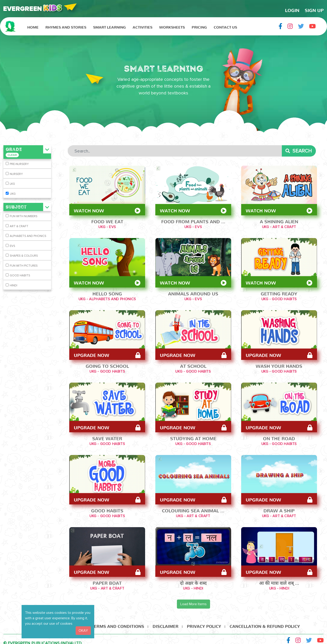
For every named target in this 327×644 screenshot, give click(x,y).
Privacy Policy (204, 623)
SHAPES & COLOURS (24, 256)
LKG (12, 184)
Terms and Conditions (118, 623)
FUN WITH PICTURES (24, 266)
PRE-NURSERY (19, 164)
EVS (12, 246)
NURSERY (16, 174)
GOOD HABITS (20, 275)
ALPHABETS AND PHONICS (28, 236)
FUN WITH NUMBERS (24, 216)
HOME (33, 26)
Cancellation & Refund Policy (265, 623)
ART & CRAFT (19, 226)
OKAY (83, 631)
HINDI (14, 285)
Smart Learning (109, 26)
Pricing (199, 26)
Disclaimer (166, 623)
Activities (142, 26)
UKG (13, 194)
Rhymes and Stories (66, 26)
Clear (12, 155)
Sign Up (314, 9)
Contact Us (225, 26)
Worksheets (172, 26)
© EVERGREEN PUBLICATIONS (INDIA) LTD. (43, 641)
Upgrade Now (107, 354)
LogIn (292, 9)
